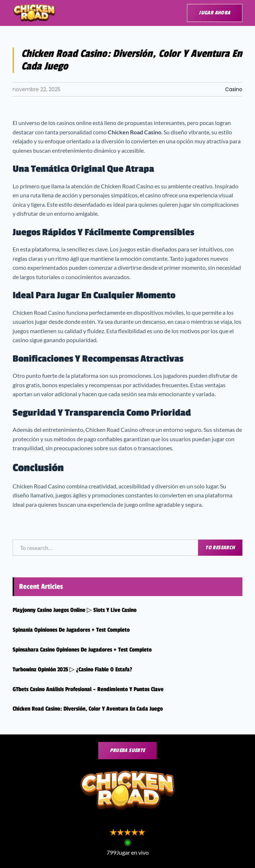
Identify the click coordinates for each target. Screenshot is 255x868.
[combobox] (105, 548)
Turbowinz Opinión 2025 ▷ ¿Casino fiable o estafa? (72, 670)
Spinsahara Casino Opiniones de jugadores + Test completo (82, 650)
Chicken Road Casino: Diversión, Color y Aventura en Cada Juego (88, 709)
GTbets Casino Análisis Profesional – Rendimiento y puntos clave (88, 689)
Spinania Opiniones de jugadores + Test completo (71, 630)
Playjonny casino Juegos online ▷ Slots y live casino (75, 610)
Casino (234, 89)
